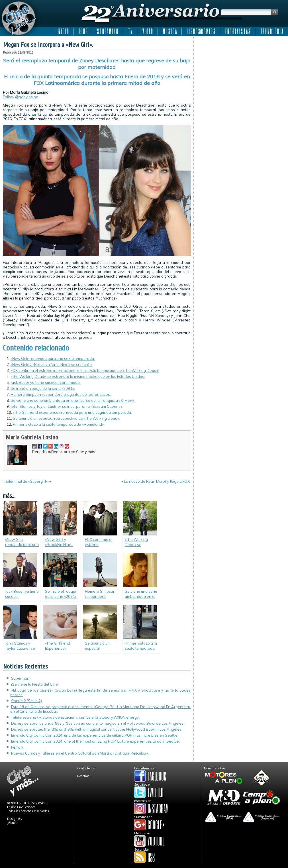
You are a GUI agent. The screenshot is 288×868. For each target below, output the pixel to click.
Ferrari (17, 747)
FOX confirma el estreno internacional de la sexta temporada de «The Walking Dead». (85, 370)
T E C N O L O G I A (272, 31)
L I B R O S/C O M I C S (201, 31)
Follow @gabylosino (21, 97)
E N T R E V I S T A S (238, 31)
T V (130, 31)
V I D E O (148, 31)
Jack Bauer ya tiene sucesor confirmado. (46, 382)
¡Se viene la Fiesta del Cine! (35, 684)
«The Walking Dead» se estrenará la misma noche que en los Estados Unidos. (78, 376)
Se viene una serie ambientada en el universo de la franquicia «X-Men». (73, 400)
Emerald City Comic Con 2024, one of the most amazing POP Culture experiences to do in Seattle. (95, 741)
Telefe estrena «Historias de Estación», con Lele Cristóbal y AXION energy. (75, 717)
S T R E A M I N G (108, 31)
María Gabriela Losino (32, 437)
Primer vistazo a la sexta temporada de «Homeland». (59, 424)
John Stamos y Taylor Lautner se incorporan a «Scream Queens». (67, 406)
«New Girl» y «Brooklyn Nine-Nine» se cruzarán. (52, 364)
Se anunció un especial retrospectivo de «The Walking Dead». (66, 418)
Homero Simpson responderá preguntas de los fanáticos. (61, 394)
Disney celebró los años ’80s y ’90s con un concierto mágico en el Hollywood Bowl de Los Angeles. (98, 723)
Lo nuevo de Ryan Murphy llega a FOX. (157, 481)
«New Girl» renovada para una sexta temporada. (53, 358)
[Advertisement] (241, 75)
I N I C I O (63, 31)
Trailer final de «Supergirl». (26, 481)
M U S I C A (170, 31)
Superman (20, 678)
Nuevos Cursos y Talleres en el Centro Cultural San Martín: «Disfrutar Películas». (80, 753)
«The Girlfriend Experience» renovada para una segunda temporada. (72, 412)
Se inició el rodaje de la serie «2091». (43, 388)
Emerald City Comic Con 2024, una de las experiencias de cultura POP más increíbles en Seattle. (95, 735)
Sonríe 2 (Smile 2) (26, 701)
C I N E (83, 31)
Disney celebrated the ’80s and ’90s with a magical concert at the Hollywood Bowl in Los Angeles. (97, 729)
